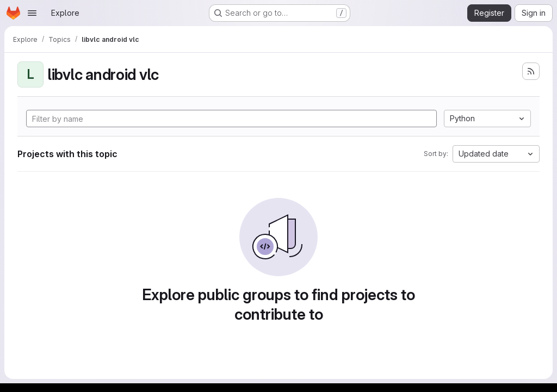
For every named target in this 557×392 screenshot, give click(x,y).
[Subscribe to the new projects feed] (531, 71)
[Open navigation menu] (32, 13)
